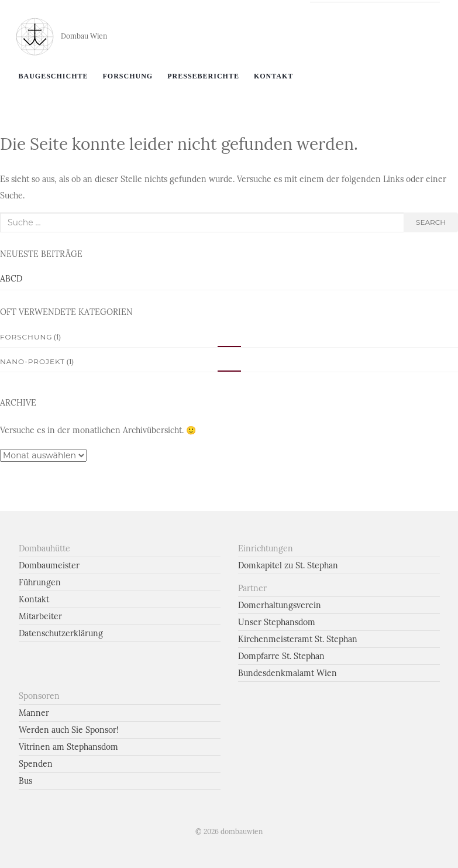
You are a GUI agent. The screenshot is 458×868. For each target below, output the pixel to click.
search (431, 222)
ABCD (11, 279)
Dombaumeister (49, 565)
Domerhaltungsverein (280, 605)
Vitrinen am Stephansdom (68, 747)
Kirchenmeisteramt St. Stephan (298, 639)
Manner (34, 713)
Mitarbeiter (40, 616)
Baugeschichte (54, 76)
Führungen (40, 582)
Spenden (36, 764)
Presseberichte (203, 76)
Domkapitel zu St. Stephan (288, 565)
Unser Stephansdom (277, 622)
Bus (25, 781)
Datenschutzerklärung (61, 633)
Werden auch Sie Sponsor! (69, 730)
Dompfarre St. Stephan (281, 656)
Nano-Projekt (32, 361)
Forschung (128, 76)
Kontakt (273, 76)
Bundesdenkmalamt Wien (287, 673)
